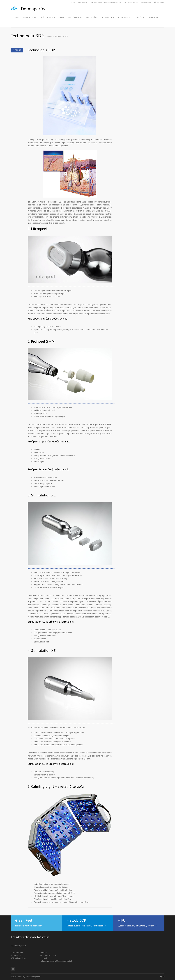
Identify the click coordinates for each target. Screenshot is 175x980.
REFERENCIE (125, 17)
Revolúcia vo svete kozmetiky (29, 926)
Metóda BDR (76, 920)
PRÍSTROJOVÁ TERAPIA (52, 17)
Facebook (161, 2)
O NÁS (16, 17)
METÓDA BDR (75, 17)
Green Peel (24, 920)
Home (49, 36)
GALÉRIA (140, 17)
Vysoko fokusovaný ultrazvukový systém (136, 926)
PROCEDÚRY (30, 17)
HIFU (122, 920)
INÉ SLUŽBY (92, 17)
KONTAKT (153, 17)
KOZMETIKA (108, 17)
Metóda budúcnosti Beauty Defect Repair (85, 926)
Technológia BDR (41, 50)
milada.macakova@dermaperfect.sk (108, 2)
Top (161, 977)
